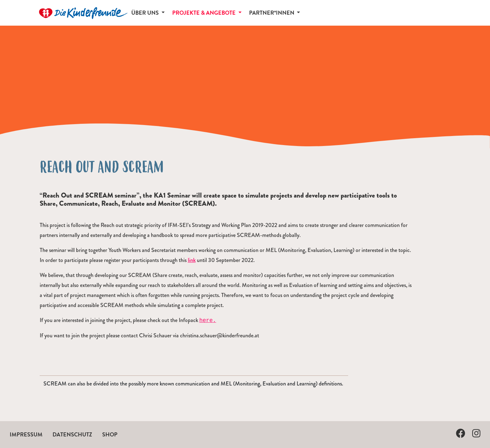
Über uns (146, 13)
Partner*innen (272, 13)
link (192, 260)
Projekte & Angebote (205, 13)
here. (208, 320)
